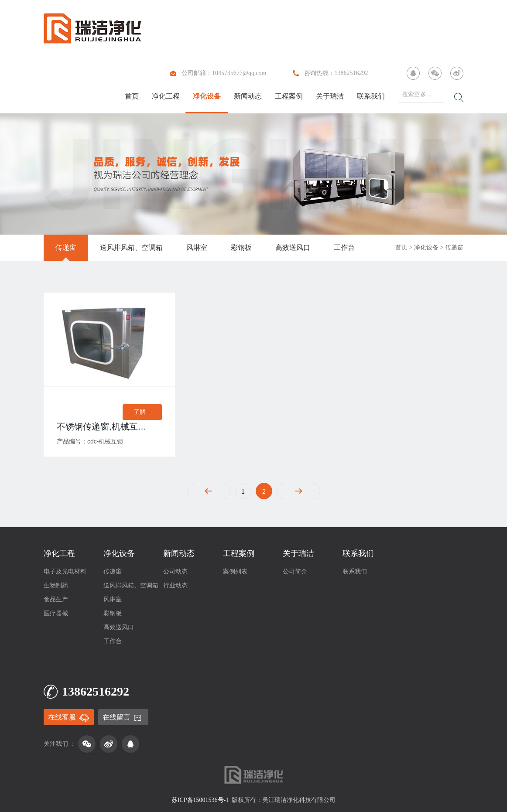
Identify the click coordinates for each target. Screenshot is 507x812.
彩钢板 (241, 247)
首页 (132, 96)
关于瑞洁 (330, 96)
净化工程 (166, 96)
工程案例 (289, 96)
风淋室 (197, 247)
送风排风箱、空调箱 (131, 247)
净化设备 (207, 96)
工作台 (344, 247)
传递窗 (66, 247)
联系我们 (371, 96)
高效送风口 (293, 247)
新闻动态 (248, 96)
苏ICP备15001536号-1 (200, 800)
